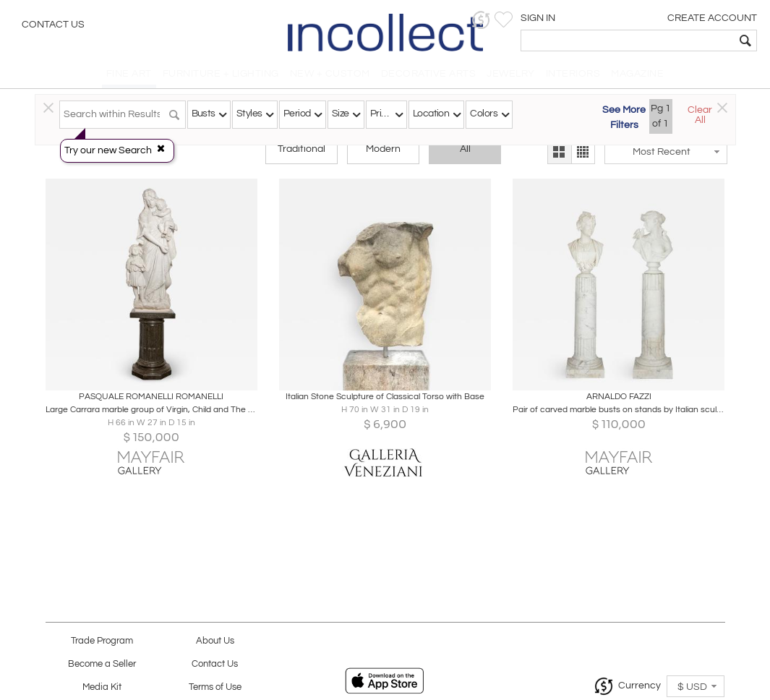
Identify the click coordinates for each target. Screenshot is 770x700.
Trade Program (102, 641)
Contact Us (53, 25)
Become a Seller (102, 664)
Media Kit (102, 687)
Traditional (301, 153)
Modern (383, 153)
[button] (535, 20)
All (465, 153)
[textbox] (655, 40)
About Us (215, 641)
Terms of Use (215, 687)
